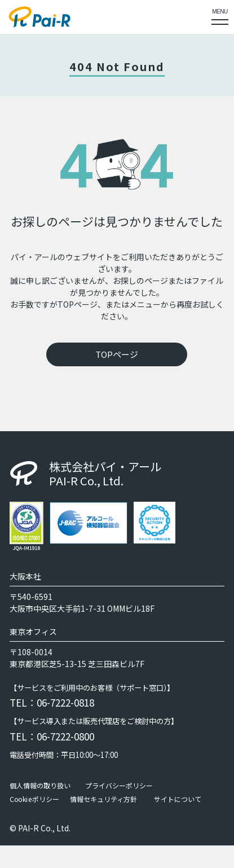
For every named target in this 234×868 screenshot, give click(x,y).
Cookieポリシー (34, 799)
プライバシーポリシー (119, 786)
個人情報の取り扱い (40, 786)
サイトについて (178, 799)
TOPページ (117, 354)
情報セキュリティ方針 (103, 799)
